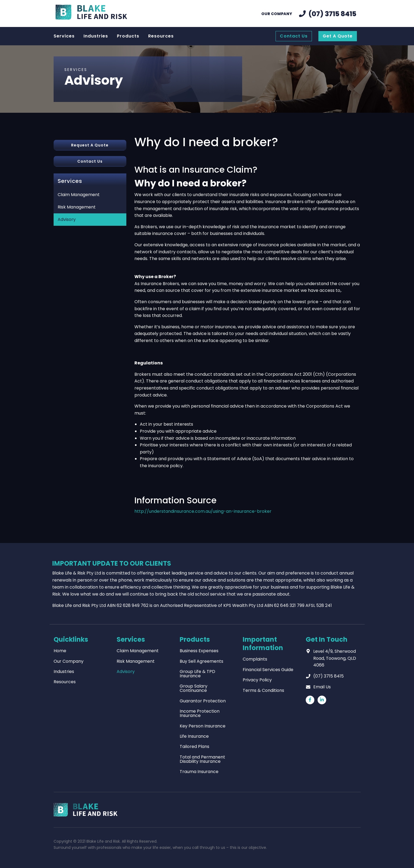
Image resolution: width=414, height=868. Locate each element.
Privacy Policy (257, 680)
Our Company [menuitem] (277, 14)
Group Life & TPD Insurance (197, 674)
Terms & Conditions (263, 690)
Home (60, 651)
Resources (65, 682)
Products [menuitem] (128, 36)
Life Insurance (194, 736)
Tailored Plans (194, 746)
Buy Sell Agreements (201, 661)
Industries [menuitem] (96, 36)
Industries (64, 671)
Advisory (67, 219)
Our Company (69, 661)
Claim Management (79, 195)
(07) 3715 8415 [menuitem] (332, 14)
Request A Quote (90, 145)
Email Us (322, 687)
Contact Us (90, 161)
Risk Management (77, 207)
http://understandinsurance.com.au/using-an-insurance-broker (203, 511)
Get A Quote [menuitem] (338, 36)
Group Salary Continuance (194, 688)
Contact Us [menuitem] (294, 36)
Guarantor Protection (203, 701)
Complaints (255, 659)
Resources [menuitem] (161, 36)
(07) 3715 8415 (328, 676)
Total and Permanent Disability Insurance (202, 759)
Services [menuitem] (64, 36)
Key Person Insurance (203, 726)
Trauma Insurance (199, 772)
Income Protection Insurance (200, 713)
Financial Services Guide (268, 670)
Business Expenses (199, 651)
